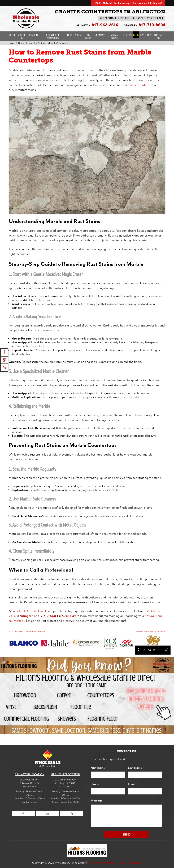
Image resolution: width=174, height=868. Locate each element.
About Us (22, 36)
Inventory (146, 35)
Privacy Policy (107, 863)
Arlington (27, 616)
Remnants (100, 35)
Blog (136, 35)
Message (97, 800)
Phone (96, 784)
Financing (34, 35)
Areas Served (115, 36)
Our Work (88, 36)
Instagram (156, 3)
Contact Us (159, 36)
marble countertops (140, 85)
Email (133, 784)
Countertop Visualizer (53, 36)
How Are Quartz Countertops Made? (151, 631)
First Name (99, 768)
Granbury (69, 616)
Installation (74, 35)
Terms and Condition (129, 863)
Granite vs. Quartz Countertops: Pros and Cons (27, 631)
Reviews (127, 35)
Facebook (142, 3)
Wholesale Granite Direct (29, 611)
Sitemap (92, 863)
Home (12, 35)
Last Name (136, 768)
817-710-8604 (48, 616)
